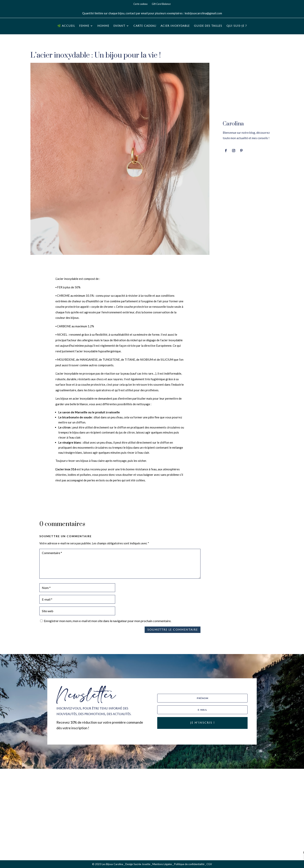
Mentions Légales (162, 864)
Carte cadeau (140, 4)
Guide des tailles (208, 26)
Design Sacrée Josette (138, 864)
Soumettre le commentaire (173, 630)
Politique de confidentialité (189, 864)
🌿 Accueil (66, 26)
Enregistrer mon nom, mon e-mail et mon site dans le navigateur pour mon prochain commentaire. (108, 621)
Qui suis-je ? (237, 26)
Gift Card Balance (161, 4)
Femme (84, 26)
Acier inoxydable (175, 26)
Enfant (119, 26)
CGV (209, 864)
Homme (103, 26)
